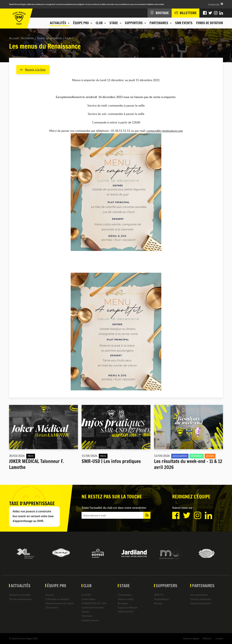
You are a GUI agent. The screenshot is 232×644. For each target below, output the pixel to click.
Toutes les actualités (50, 38)
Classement (52, 607)
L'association (89, 599)
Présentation (125, 595)
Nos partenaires (199, 595)
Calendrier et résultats (57, 599)
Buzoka (158, 603)
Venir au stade (126, 599)
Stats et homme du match (60, 603)
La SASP (86, 595)
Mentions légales (191, 638)
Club (68, 38)
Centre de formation (93, 607)
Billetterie (207, 638)
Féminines (87, 616)
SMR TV (159, 595)
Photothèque (161, 599)
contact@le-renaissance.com (165, 131)
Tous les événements (20, 599)
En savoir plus (214, 4)
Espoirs (86, 612)
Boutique (123, 603)
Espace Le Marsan (128, 607)
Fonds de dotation (210, 23)
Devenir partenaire (201, 599)
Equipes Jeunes (90, 620)
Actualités (28, 38)
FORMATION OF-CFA (94, 603)
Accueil (14, 38)
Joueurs (50, 595)
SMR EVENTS (184, 23)
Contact (219, 638)
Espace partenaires (201, 603)
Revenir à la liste (33, 70)
